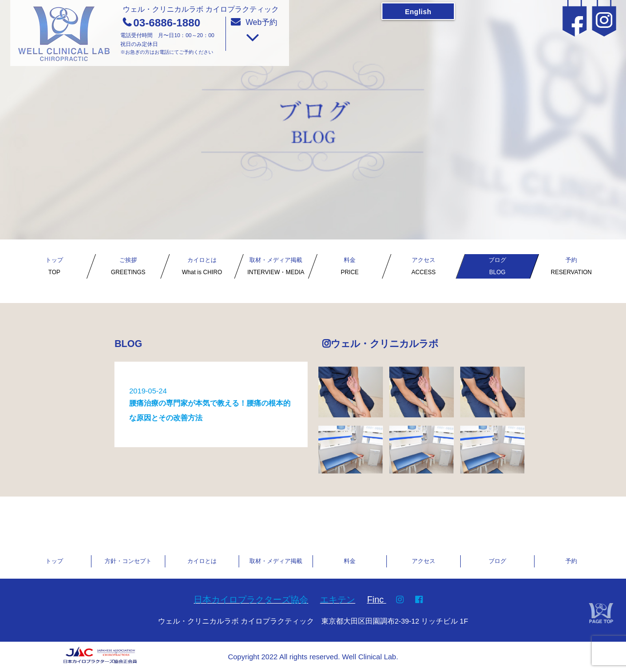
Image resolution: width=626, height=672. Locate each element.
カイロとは (202, 268)
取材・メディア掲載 (276, 268)
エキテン (337, 600)
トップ (54, 268)
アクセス (424, 268)
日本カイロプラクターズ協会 (251, 600)
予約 (571, 268)
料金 (350, 268)
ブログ (497, 268)
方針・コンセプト (128, 561)
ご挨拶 (128, 268)
